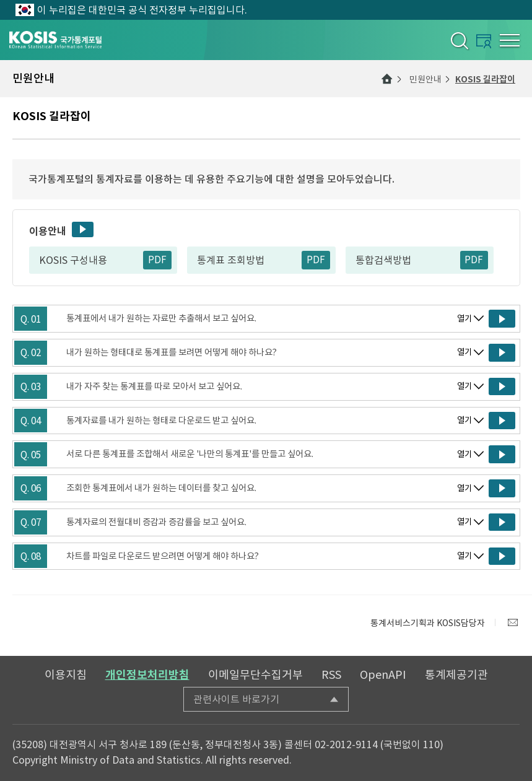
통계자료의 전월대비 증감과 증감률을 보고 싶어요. (156, 522)
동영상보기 (83, 229)
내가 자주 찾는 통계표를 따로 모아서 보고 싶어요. (154, 386)
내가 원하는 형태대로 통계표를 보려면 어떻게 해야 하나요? (172, 352)
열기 (464, 319)
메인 (387, 79)
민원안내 (425, 79)
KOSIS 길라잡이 (485, 79)
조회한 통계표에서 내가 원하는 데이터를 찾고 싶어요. (161, 488)
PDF (157, 260)
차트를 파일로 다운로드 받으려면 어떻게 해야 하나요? (163, 556)
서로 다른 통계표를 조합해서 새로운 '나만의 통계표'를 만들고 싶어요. (190, 454)
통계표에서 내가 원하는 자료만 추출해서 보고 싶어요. (161, 318)
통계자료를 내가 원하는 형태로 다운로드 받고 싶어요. (161, 421)
